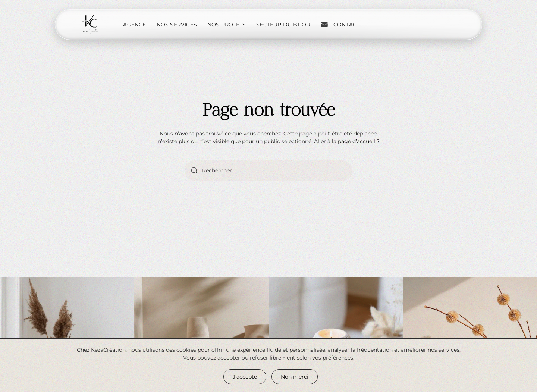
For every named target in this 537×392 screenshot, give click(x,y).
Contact (340, 25)
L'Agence (133, 25)
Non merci (295, 377)
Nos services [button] (177, 25)
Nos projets (227, 25)
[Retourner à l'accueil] (91, 25)
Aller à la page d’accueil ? (347, 141)
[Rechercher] (268, 171)
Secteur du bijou (283, 25)
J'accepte (245, 377)
